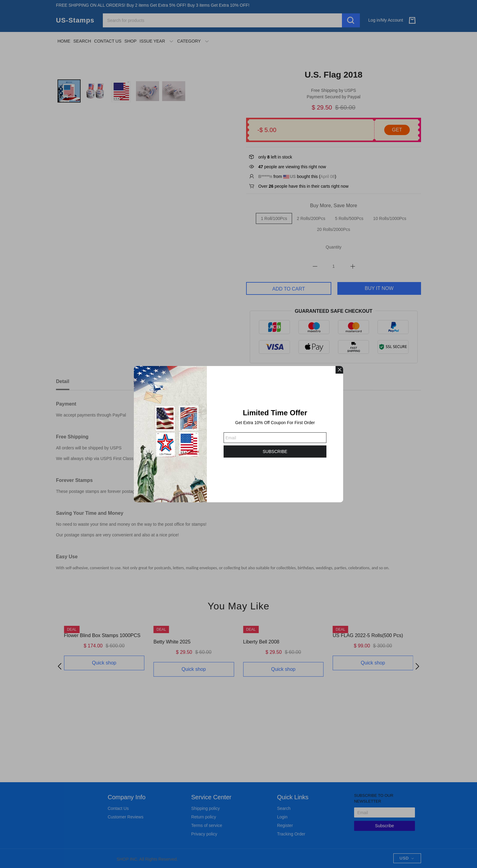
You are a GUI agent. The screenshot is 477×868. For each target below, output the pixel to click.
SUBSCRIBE (275, 451)
